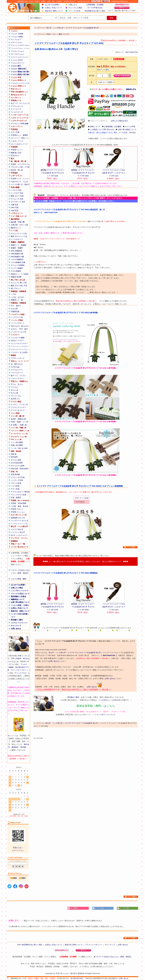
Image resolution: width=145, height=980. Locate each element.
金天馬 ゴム (15, 399)
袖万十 (19, 306)
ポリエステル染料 (18, 466)
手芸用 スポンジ (17, 509)
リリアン (23, 376)
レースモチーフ (17, 239)
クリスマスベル (24, 164)
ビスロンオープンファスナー (20, 349)
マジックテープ (17, 670)
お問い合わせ (16, 629)
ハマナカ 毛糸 (16, 190)
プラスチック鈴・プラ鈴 (20, 167)
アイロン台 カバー (18, 410)
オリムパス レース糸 (19, 233)
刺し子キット (16, 288)
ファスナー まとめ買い (20, 352)
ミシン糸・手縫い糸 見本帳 (19, 448)
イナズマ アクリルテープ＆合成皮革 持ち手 (84, 653)
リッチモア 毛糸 (17, 193)
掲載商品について (18, 599)
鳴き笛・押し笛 (17, 170)
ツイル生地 (15, 486)
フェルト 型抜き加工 (19, 69)
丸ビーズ (14, 103)
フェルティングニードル (20, 83)
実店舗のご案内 (17, 620)
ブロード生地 (16, 483)
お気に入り (73, 5)
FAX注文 (132, 133)
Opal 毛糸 (15, 210)
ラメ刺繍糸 (25, 274)
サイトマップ (16, 626)
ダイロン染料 (16, 460)
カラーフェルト (17, 42)
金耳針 (13, 419)
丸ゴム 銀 (14, 393)
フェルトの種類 (17, 37)
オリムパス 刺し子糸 (19, 283)
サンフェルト (16, 39)
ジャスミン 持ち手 (18, 532)
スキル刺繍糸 (16, 271)
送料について (95, 127)
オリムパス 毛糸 (17, 199)
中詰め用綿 (22, 503)
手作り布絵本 (16, 658)
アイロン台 (24, 404)
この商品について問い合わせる (102, 129)
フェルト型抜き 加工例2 (20, 74)
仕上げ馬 (14, 309)
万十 (13, 306)
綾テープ (14, 376)
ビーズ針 (26, 422)
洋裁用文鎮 (15, 311)
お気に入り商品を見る (119, 121)
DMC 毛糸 (15, 207)
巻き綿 (25, 506)
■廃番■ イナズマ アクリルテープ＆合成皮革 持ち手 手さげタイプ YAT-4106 (52, 173)
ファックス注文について (20, 594)
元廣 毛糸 (14, 205)
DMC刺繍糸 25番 (17, 257)
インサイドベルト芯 (19, 332)
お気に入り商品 (17, 588)
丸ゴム (20, 384)
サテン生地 (15, 489)
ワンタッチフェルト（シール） (20, 48)
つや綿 (13, 506)
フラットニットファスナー (20, 346)
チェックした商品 (75, 8)
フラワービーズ (17, 106)
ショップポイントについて (20, 591)
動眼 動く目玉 (16, 153)
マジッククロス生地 (19, 495)
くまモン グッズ (17, 141)
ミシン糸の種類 (17, 442)
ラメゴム (14, 387)
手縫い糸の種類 (17, 445)
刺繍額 (24, 245)
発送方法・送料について (20, 611)
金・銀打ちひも (17, 364)
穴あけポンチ (16, 182)
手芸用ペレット (17, 150)
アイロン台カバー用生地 (20, 492)
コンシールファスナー (19, 343)
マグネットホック (18, 358)
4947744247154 (132, 52)
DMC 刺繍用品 (16, 251)
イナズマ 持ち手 (17, 529)
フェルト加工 (16, 66)
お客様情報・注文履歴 (95, 5)
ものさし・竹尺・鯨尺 (19, 329)
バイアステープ (17, 373)
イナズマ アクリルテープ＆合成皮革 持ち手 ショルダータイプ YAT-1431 (114, 173)
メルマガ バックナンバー (19, 623)
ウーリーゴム (16, 396)
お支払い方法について (53, 8)
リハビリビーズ (17, 112)
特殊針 (13, 422)
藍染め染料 (15, 469)
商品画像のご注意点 (19, 596)
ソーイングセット (18, 323)
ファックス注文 (74, 11)
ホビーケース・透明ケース (20, 138)
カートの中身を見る (95, 8)
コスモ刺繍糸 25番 (18, 262)
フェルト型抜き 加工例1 (20, 72)
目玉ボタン (15, 155)
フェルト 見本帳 (17, 34)
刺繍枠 (20, 248)
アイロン (14, 404)
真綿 (19, 506)
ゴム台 (25, 182)
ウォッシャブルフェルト (20, 45)
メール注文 (123, 133)
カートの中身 (130, 127)
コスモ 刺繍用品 (17, 259)
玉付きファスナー (18, 340)
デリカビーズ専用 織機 (20, 124)
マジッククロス (20, 673)
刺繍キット (15, 245)
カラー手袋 (15, 132)
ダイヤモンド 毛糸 (18, 202)
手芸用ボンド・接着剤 (19, 135)
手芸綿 (13, 503)
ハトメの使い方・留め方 (20, 184)
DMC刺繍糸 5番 (17, 254)
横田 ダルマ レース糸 (19, 236)
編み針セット (16, 228)
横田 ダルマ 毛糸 (17, 196)
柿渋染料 (14, 457)
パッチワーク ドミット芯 (19, 524)
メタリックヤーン (18, 378)
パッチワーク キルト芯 (20, 521)
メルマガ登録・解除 (19, 579)
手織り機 (21, 222)
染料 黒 (14, 454)
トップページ (39, 34)
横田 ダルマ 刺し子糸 (19, 286)
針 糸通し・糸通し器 (19, 425)
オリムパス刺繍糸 (18, 265)
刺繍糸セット (15, 274)
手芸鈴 (13, 164)
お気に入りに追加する (98, 121)
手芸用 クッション (18, 512)
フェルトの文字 (17, 60)
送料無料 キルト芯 (18, 518)
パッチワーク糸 (17, 317)
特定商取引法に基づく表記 (95, 11)
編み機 (13, 222)
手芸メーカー (52, 34)
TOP (19, 945)
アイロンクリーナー (19, 407)
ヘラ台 (13, 294)
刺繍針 (19, 422)
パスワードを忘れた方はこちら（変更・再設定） (114, 957)
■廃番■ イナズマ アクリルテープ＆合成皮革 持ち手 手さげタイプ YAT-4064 (83, 173)
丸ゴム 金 (14, 390)
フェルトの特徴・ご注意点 (20, 605)
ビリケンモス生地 (18, 477)
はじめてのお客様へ (53, 5)
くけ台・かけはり (18, 297)
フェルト (24, 664)
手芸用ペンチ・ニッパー (20, 179)
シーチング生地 (17, 480)
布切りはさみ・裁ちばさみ (20, 326)
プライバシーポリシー (94, 945)
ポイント (129, 11)
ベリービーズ (16, 109)
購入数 (92, 76)
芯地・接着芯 (16, 497)
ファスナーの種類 (18, 338)
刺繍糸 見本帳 (16, 277)
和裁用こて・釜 (17, 300)
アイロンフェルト (18, 51)
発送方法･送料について (54, 11)
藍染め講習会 (24, 469)
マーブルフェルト (18, 54)
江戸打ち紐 (15, 367)
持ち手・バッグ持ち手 (57, 653)
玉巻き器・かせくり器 (19, 225)
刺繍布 (13, 248)
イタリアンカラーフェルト (20, 57)
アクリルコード (17, 370)
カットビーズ (24, 103)
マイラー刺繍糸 (17, 268)
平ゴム (13, 384)
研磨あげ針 (22, 419)
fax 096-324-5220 (77, 978)
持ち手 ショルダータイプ (19, 535)
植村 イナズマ (64, 34)
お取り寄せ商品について (20, 602)
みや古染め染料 (17, 463)
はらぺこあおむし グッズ (19, 144)
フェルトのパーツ (18, 63)
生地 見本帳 (15, 474)
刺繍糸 (11, 667)
